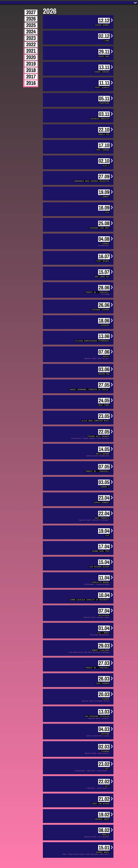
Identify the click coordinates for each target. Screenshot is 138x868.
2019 (31, 64)
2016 (31, 83)
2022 (31, 45)
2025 (31, 25)
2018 (31, 70)
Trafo (4, 3)
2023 (31, 38)
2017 (31, 77)
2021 (31, 51)
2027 (31, 12)
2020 (31, 57)
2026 (31, 19)
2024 (31, 32)
